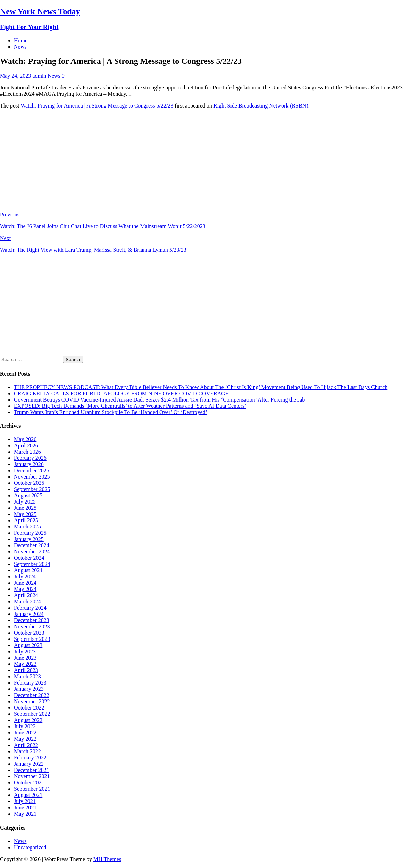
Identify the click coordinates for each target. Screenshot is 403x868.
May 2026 (25, 439)
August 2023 (28, 645)
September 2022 (32, 714)
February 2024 (30, 608)
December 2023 (32, 620)
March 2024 (27, 601)
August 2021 (28, 795)
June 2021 (25, 807)
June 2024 (25, 583)
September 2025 (32, 489)
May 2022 (25, 739)
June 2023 (25, 658)
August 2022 (28, 720)
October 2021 (29, 783)
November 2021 (32, 776)
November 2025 (32, 477)
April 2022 (26, 745)
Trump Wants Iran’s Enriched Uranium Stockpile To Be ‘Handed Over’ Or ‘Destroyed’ (111, 412)
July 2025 (25, 502)
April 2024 (26, 595)
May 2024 (25, 589)
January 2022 (29, 764)
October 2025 (29, 483)
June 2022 (25, 733)
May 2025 (25, 514)
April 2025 (26, 520)
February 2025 (30, 533)
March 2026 (27, 452)
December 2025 (32, 470)
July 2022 (25, 726)
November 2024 (32, 552)
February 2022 (30, 758)
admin (39, 76)
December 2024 (32, 545)
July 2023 (25, 651)
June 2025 (25, 508)
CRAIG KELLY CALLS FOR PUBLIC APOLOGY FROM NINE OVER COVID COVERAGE (121, 393)
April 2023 (26, 670)
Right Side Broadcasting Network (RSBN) (261, 106)
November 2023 (32, 626)
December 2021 (32, 770)
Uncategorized (30, 847)
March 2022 (27, 751)
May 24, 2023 (15, 76)
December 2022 (32, 695)
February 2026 (30, 458)
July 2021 (25, 801)
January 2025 (29, 539)
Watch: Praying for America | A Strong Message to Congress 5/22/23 (97, 106)
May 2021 (25, 814)
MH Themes (107, 859)
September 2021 (32, 789)
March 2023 (27, 676)
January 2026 (29, 464)
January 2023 (29, 689)
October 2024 (29, 558)
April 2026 (26, 445)
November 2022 (32, 701)
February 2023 (30, 683)
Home (21, 40)
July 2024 (25, 577)
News (20, 47)
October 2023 (29, 633)
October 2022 (29, 708)
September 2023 (32, 639)
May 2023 (25, 664)
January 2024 (29, 614)
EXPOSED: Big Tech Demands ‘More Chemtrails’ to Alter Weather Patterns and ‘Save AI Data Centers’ (130, 406)
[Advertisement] (201, 163)
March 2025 (27, 527)
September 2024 (32, 564)
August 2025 (28, 495)
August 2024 (28, 570)
